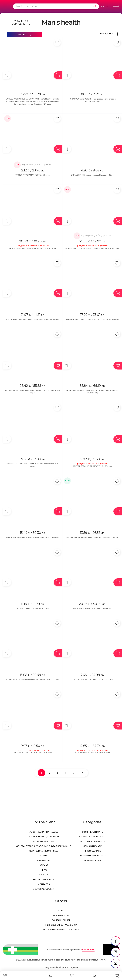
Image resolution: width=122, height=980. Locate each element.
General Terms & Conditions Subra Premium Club (44, 846)
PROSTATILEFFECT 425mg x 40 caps (32, 608)
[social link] (116, 941)
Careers (44, 875)
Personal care (92, 851)
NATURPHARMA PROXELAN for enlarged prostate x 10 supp (92, 537)
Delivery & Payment (44, 889)
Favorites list (61, 915)
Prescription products (92, 856)
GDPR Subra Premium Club (44, 851)
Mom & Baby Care (92, 846)
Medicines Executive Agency (61, 925)
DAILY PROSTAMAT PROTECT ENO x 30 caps (92, 466)
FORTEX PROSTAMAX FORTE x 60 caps (32, 175)
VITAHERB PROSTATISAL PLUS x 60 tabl (92, 753)
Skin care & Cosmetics (92, 841)
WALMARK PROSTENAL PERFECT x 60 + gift (92, 608)
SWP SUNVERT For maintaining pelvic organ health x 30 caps (32, 319)
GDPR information (44, 841)
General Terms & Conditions (44, 837)
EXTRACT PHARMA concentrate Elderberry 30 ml (92, 175)
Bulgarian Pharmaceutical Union (61, 930)
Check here (88, 950)
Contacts (44, 884)
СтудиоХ (74, 967)
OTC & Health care (92, 832)
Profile (61, 911)
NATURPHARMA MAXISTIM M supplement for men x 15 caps (32, 537)
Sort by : (110, 34)
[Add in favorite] (57, 43)
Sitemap (44, 865)
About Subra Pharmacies (44, 832)
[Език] (104, 6)
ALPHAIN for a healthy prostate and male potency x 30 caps (92, 319)
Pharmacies (44, 860)
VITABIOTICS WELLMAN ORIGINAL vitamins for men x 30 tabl (32, 679)
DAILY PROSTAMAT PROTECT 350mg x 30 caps (92, 679)
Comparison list (61, 920)
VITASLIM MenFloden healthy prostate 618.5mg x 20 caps (32, 248)
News (44, 870)
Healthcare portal (44, 879)
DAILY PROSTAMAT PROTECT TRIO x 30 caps (32, 753)
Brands (44, 856)
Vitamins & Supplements (21, 22)
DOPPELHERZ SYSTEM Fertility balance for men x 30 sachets (92, 248)
